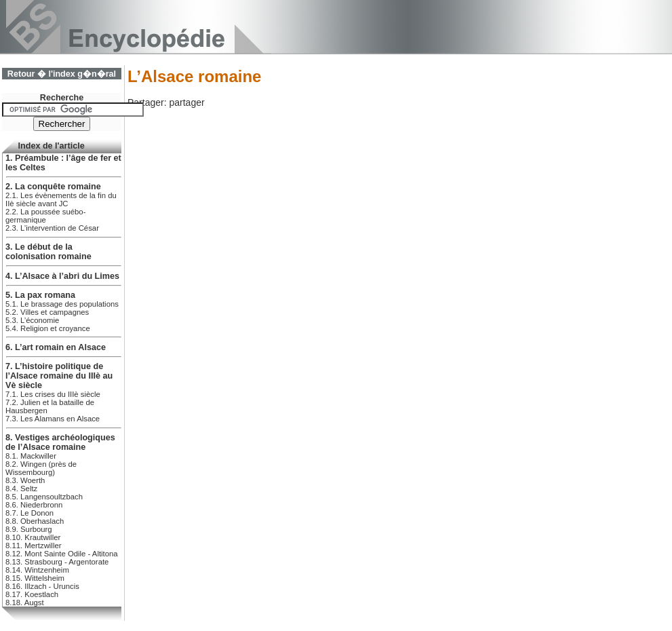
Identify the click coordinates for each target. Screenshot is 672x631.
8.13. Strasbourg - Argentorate (57, 562)
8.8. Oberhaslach (35, 521)
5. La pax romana (40, 295)
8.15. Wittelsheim (35, 578)
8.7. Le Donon (29, 513)
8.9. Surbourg (29, 529)
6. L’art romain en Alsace (56, 347)
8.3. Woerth (25, 480)
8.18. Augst (25, 603)
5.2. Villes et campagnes (47, 312)
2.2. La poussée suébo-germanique (45, 216)
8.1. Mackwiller (31, 456)
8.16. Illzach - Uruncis (42, 586)
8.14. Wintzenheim (37, 570)
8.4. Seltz (21, 489)
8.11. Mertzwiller (33, 546)
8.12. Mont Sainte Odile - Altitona (62, 554)
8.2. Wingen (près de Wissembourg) (41, 468)
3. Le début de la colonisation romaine (48, 252)
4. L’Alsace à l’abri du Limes (62, 276)
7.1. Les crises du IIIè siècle (53, 394)
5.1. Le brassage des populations (62, 304)
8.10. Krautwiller (33, 537)
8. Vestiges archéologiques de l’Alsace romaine (60, 442)
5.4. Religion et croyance (48, 328)
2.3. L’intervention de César (52, 228)
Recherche (62, 98)
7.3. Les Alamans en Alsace (53, 419)
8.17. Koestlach (32, 594)
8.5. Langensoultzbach (44, 497)
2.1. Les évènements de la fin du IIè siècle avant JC (61, 199)
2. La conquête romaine (53, 187)
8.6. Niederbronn (34, 505)
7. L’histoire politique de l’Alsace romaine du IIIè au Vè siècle (59, 376)
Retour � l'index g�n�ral (62, 74)
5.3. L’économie (32, 320)
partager (186, 102)
